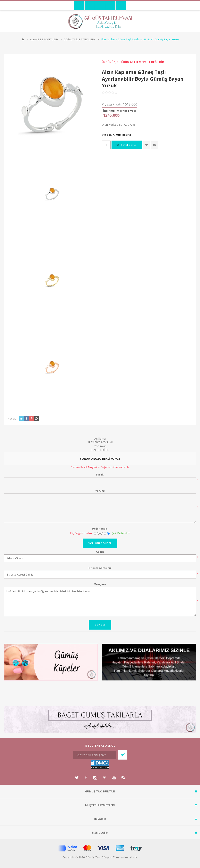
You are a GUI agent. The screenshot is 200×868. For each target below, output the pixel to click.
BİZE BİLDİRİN (100, 450)
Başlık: (100, 475)
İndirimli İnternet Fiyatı (119, 111)
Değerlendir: (100, 529)
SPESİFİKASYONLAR (100, 442)
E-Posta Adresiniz (100, 568)
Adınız (100, 552)
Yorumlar (100, 446)
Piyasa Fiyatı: (112, 104)
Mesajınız (100, 584)
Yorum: (100, 491)
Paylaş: (12, 419)
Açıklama (100, 439)
